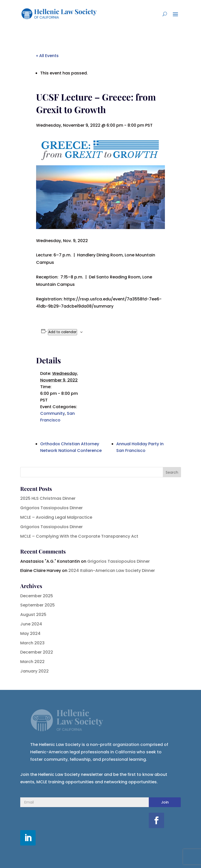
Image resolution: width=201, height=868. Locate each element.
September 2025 (38, 605)
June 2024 (31, 624)
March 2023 (32, 643)
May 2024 (30, 633)
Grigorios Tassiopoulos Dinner (51, 508)
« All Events (47, 56)
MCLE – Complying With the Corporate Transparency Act (79, 536)
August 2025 (33, 615)
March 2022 (32, 662)
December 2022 (37, 652)
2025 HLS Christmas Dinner (48, 498)
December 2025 (37, 596)
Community (52, 413)
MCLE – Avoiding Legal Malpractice (56, 517)
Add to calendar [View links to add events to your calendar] (62, 332)
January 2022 (34, 671)
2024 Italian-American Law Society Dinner (112, 571)
